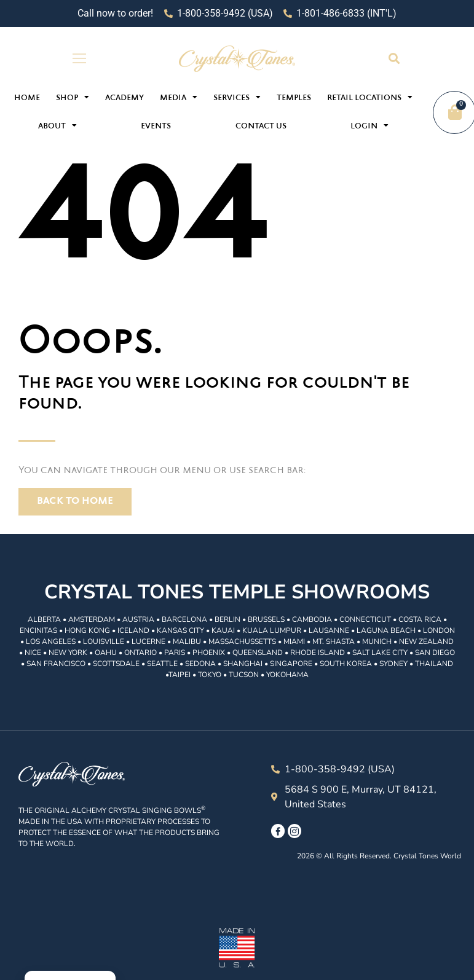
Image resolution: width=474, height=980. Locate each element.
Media (179, 97)
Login (369, 125)
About (57, 125)
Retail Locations (370, 97)
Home (27, 98)
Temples (294, 98)
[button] (394, 59)
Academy (124, 98)
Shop (73, 97)
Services (237, 97)
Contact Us (261, 127)
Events (156, 127)
